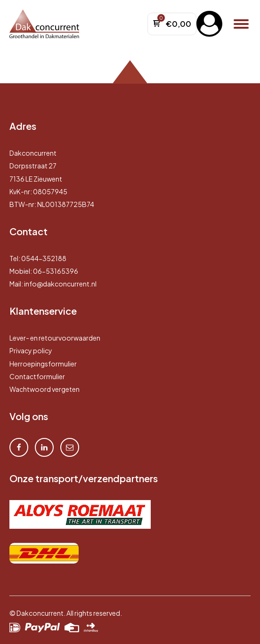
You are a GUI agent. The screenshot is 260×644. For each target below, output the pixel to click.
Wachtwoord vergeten (45, 389)
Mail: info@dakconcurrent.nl (53, 284)
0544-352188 (44, 258)
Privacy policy (31, 350)
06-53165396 (56, 271)
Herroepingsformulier (43, 364)
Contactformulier (37, 376)
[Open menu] (241, 24)
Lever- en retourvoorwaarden (55, 338)
